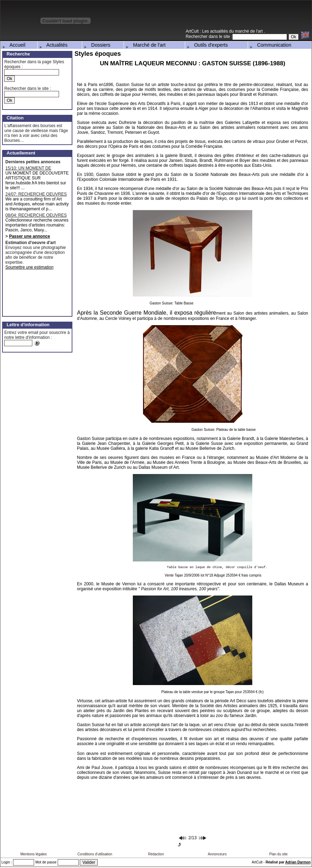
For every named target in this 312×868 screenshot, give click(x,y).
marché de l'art (249, 31)
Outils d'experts (207, 45)
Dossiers (97, 45)
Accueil (13, 45)
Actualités (53, 45)
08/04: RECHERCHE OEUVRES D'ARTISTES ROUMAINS (36, 215)
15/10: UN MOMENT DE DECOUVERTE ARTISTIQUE (33, 168)
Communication (270, 45)
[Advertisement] (229, 17)
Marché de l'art (145, 45)
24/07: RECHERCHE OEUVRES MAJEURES (36, 194)
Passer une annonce (30, 236)
